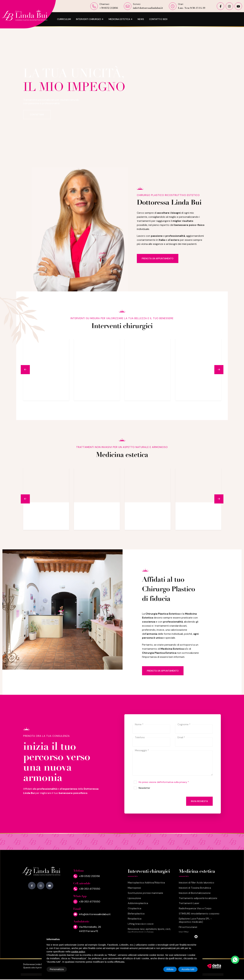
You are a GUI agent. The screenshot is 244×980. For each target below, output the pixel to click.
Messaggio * (142, 750)
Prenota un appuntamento (158, 258)
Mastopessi (134, 888)
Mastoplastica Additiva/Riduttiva (146, 883)
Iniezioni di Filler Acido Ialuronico (196, 883)
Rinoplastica (135, 919)
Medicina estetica (119, 19)
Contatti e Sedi (158, 19)
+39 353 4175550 (90, 889)
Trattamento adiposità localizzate (198, 898)
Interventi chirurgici (89, 19)
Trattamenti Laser (189, 903)
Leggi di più (59, 395)
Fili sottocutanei (188, 927)
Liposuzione (134, 898)
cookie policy (78, 952)
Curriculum (64, 19)
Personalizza (57, 969)
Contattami (37, 115)
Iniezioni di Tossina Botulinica (195, 888)
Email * (181, 737)
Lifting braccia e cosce (141, 924)
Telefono (140, 737)
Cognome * (184, 724)
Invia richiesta (199, 801)
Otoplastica (134, 909)
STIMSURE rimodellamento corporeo (199, 914)
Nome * (139, 724)
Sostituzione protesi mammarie (145, 893)
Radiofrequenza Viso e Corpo (195, 909)
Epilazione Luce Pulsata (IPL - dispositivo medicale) (195, 920)
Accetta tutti (188, 969)
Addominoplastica (138, 903)
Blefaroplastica (136, 914)
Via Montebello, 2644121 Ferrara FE (90, 929)
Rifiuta (170, 969)
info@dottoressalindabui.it (148, 8)
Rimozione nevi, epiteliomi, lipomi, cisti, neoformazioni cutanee (149, 931)
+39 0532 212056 (109, 8)
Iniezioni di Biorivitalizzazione (195, 893)
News (141, 19)
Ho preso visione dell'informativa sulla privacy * (164, 782)
